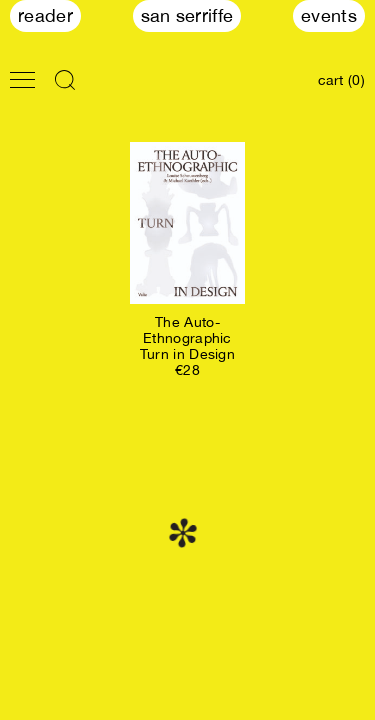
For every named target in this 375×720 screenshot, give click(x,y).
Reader (45, 15)
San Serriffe (187, 15)
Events (329, 15)
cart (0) (341, 80)
